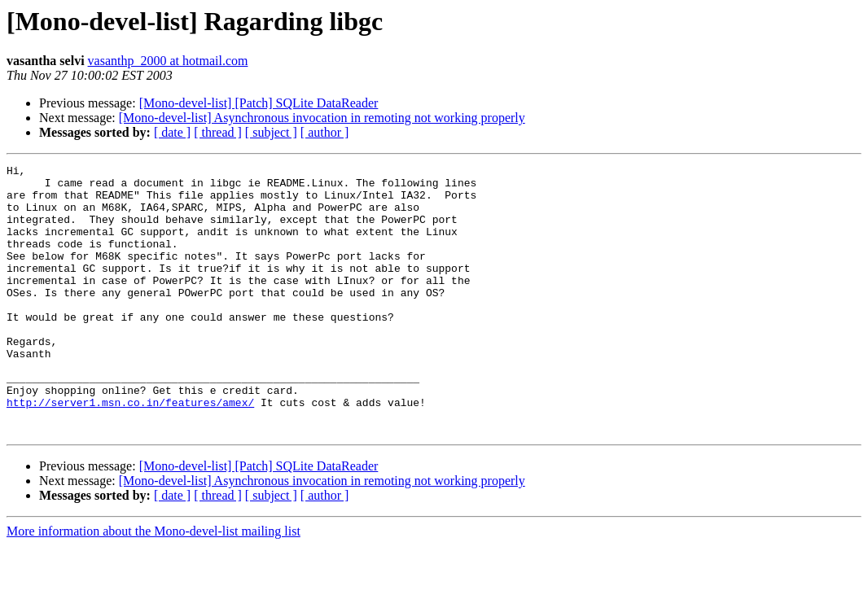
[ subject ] (271, 132)
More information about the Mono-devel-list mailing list (153, 585)
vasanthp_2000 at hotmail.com (168, 61)
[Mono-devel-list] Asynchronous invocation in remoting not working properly (322, 118)
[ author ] (325, 132)
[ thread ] (218, 132)
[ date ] (172, 132)
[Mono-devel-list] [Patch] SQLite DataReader (259, 103)
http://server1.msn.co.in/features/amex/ (130, 451)
